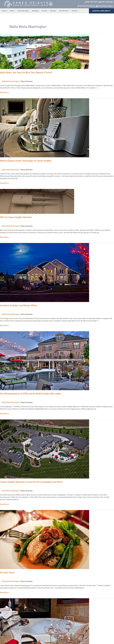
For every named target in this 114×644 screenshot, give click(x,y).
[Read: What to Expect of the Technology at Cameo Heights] (45, 128)
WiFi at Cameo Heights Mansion (16, 217)
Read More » (5, 92)
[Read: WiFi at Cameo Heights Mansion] (37, 201)
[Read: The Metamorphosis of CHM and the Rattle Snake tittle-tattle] (45, 361)
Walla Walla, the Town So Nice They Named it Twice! (26, 73)
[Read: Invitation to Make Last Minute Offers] (45, 273)
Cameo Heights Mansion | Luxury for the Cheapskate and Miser (31, 482)
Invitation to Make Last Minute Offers (19, 306)
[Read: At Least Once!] (45, 540)
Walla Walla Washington (11, 81)
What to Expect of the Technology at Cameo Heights (26, 161)
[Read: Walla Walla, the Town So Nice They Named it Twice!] (45, 52)
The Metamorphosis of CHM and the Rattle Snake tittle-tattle (30, 394)
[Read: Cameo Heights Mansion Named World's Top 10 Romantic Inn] (45, 628)
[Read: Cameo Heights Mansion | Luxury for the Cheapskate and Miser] (45, 449)
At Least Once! (7, 573)
